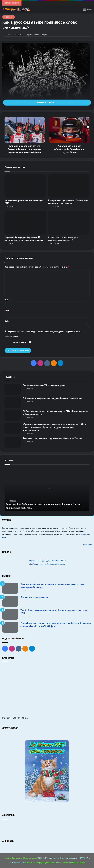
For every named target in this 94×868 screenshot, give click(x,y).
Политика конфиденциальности (41, 863)
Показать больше (47, 102)
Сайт (7, 321)
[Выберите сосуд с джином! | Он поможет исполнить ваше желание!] (69, 186)
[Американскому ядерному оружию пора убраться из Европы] (13, 442)
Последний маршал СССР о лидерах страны (44, 385)
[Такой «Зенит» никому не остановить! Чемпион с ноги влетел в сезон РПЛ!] (10, 614)
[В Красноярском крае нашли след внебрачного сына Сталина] (13, 402)
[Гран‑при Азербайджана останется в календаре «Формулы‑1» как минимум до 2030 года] (10, 588)
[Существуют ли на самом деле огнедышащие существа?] (69, 223)
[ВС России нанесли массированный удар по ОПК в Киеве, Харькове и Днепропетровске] (13, 415)
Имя (7, 300)
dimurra (8, 35)
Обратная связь (30, 858)
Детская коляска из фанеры (34, 597)
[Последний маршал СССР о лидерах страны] (13, 389)
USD (15, 718)
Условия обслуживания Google (71, 863)
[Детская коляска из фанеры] (10, 601)
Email (8, 310)
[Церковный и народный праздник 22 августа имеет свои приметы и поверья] (25, 223)
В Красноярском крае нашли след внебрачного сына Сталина (53, 398)
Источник (87, 545)
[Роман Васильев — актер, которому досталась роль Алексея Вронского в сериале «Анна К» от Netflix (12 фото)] (10, 627)
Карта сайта (17, 858)
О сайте (8, 858)
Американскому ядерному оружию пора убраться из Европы (52, 438)
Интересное (9, 17)
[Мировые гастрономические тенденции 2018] (25, 186)
